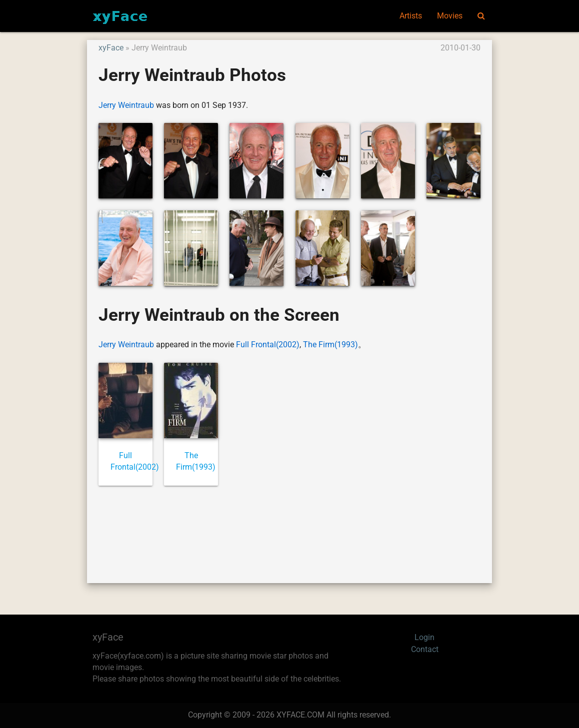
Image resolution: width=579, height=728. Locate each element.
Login (424, 638)
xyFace (111, 48)
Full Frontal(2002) (268, 345)
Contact (425, 650)
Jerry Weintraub (126, 105)
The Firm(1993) (330, 345)
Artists (411, 16)
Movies (450, 16)
